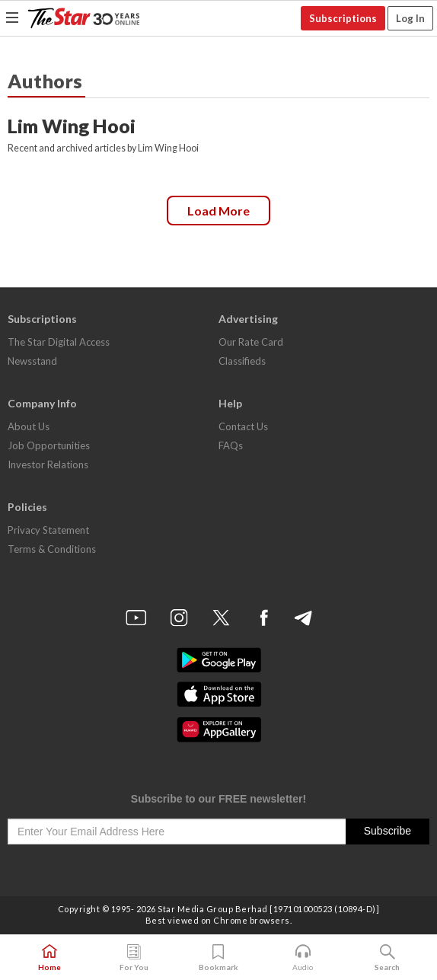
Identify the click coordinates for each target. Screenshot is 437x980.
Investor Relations (48, 464)
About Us (29, 426)
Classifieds (242, 361)
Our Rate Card (251, 342)
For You (134, 958)
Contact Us (243, 426)
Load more (218, 211)
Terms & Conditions (52, 549)
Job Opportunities (49, 445)
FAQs (231, 445)
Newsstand (32, 361)
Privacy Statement (48, 530)
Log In (410, 18)
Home (49, 958)
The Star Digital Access (59, 342)
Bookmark (218, 958)
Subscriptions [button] (343, 18)
